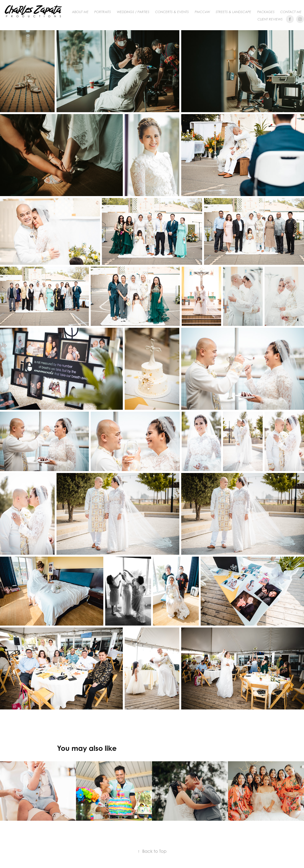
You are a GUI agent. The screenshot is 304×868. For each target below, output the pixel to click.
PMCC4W (202, 12)
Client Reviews (270, 19)
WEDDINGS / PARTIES (133, 12)
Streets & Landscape (233, 12)
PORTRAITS (103, 12)
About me (80, 12)
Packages (266, 12)
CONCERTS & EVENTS (172, 12)
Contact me (291, 12)
